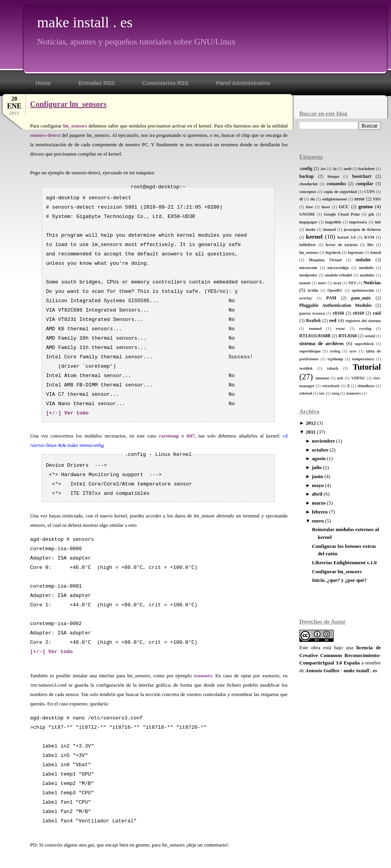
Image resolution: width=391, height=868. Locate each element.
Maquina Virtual (325, 260)
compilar (365, 184)
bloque (333, 176)
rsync (340, 329)
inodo (310, 229)
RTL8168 (347, 336)
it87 (191, 436)
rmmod (315, 329)
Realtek (313, 321)
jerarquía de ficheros (362, 229)
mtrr (322, 283)
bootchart (362, 176)
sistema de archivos (322, 343)
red (333, 320)
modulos (367, 275)
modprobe (308, 275)
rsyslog (365, 329)
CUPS (369, 192)
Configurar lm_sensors (337, 571)
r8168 (339, 313)
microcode (308, 268)
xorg (336, 393)
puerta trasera (312, 313)
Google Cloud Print (342, 214)
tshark (333, 368)
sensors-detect (45, 135)
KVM (369, 237)
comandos (336, 184)
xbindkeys (366, 386)
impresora (358, 222)
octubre (320, 450)
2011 (310, 432)
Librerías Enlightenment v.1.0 (344, 562)
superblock (364, 344)
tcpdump (335, 359)
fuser (326, 207)
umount (323, 378)
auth (348, 169)
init (378, 222)
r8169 (358, 313)
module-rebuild (339, 275)
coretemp (169, 436)
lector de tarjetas (341, 245)
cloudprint (308, 184)
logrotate (355, 252)
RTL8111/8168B (315, 336)
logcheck (333, 252)
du (313, 199)
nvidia (313, 290)
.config (306, 169)
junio (317, 476)
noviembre (323, 441)
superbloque (310, 351)
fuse (309, 207)
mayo (318, 485)
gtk (371, 214)
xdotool (306, 393)
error (359, 199)
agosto (319, 458)
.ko (323, 169)
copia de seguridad (340, 192)
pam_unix (361, 298)
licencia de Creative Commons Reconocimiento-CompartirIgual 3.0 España (340, 655)
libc (370, 245)
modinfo (366, 268)
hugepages (308, 222)
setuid (370, 336)
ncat (337, 283)
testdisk (306, 368)
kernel (314, 236)
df (301, 199)
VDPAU (358, 378)
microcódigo (338, 268)
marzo (319, 503)
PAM (331, 298)
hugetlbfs (333, 222)
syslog (335, 351)
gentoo (365, 206)
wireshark (331, 386)
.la (335, 169)
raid (377, 313)
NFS (352, 283)
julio (317, 467)
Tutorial (367, 367)
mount (305, 283)
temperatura (363, 359)
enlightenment (335, 199)
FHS (377, 199)
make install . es (85, 22)
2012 (311, 423)
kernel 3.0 (347, 237)
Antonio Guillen (323, 670)
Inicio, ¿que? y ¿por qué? (339, 580)
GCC (344, 207)
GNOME (307, 214)
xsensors (354, 393)
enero (318, 521)
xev (322, 393)
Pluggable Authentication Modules (336, 306)
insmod (329, 229)
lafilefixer (308, 245)
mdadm (363, 260)
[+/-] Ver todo (67, 413)
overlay (306, 298)
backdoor (367, 169)
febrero (320, 512)
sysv (353, 351)
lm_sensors (309, 252)
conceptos (308, 192)
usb (340, 378)
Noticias (372, 283)
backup (307, 176)
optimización (363, 290)
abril (317, 494)
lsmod (376, 252)
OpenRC (335, 290)
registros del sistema (363, 321)
